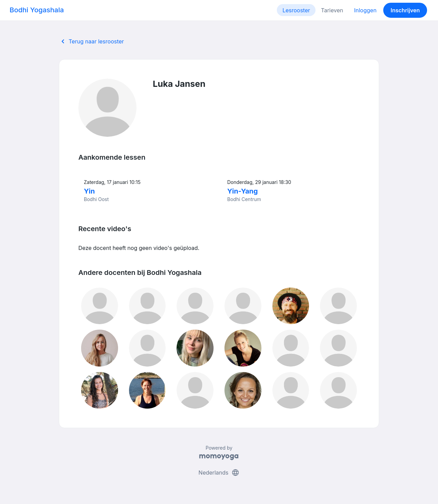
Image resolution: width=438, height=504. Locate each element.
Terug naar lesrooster (91, 41)
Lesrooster (296, 10)
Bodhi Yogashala (37, 10)
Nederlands (219, 473)
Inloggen (365, 10)
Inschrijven (405, 10)
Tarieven (332, 10)
